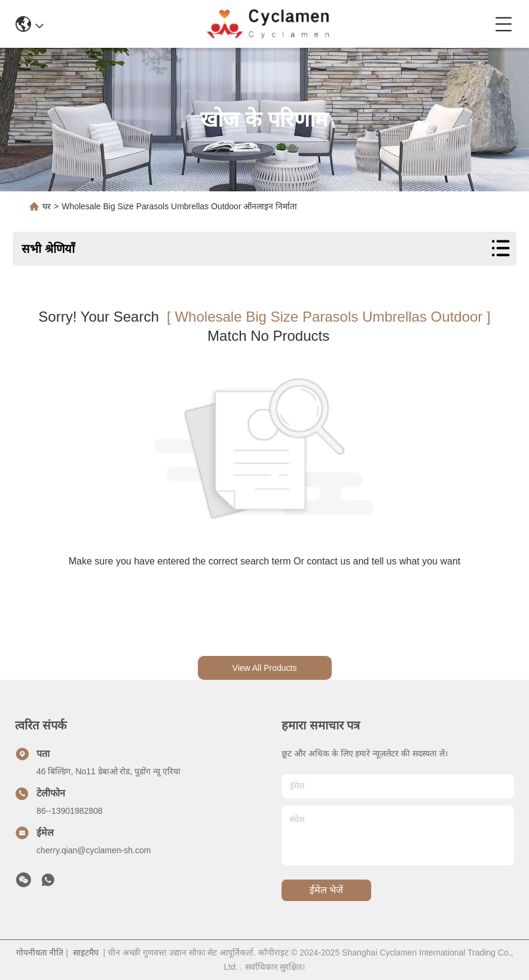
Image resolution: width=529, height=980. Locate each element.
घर (47, 206)
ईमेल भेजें (326, 890)
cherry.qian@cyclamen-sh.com (94, 850)
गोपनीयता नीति (40, 952)
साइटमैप (86, 952)
